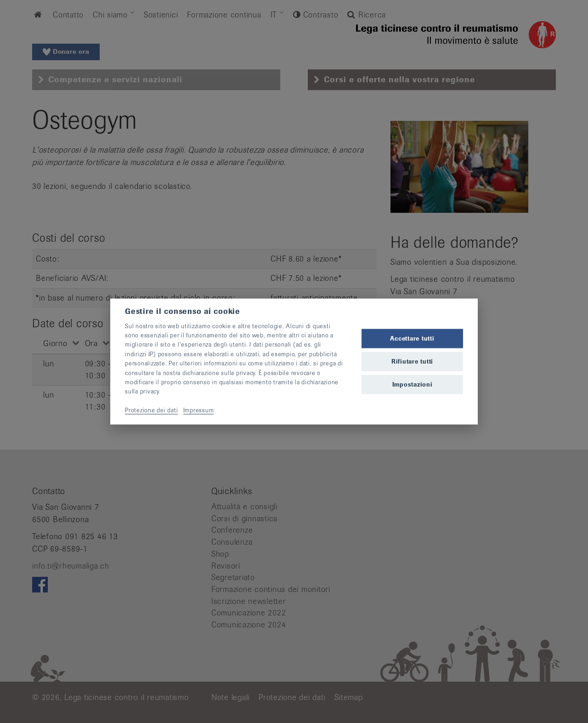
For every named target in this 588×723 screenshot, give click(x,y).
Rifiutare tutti (412, 361)
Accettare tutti (412, 338)
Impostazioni (413, 384)
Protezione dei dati (151, 410)
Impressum (199, 410)
